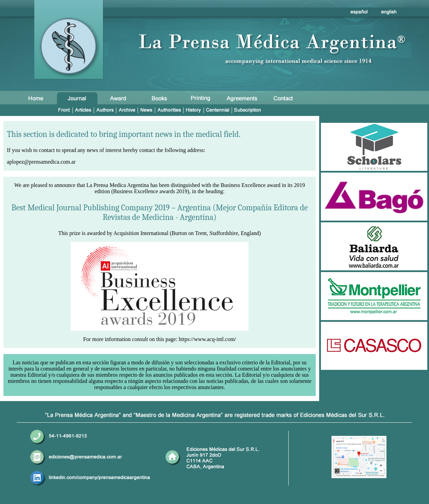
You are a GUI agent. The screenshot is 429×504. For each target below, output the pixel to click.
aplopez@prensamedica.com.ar (41, 162)
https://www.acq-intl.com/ (207, 339)
